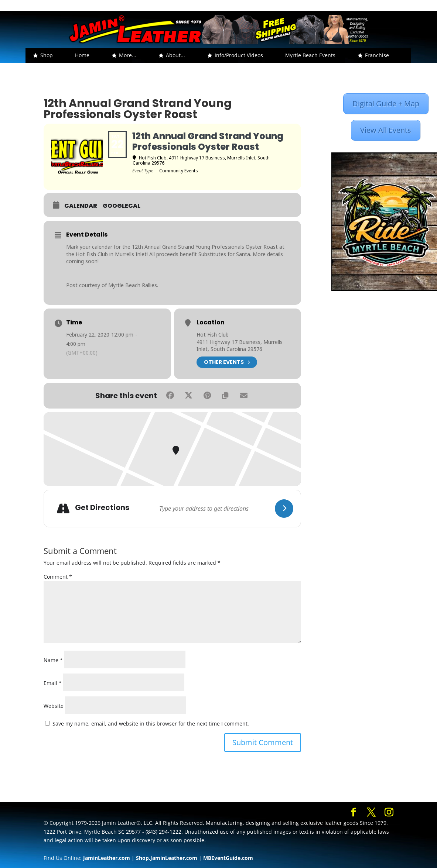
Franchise (377, 55)
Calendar (81, 206)
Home (82, 55)
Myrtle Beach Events (310, 55)
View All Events (386, 130)
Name (53, 660)
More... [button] (128, 55)
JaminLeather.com (107, 858)
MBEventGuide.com (228, 858)
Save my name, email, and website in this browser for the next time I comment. (151, 724)
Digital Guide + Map (386, 104)
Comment (58, 577)
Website (54, 706)
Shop (47, 55)
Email (53, 683)
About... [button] (175, 55)
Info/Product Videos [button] (239, 55)
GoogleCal (122, 206)
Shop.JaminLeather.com (167, 858)
